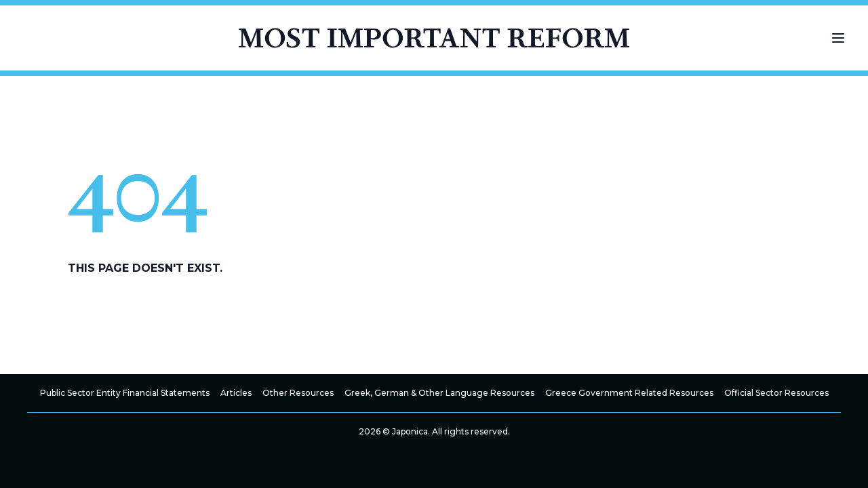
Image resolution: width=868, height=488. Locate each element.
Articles (236, 393)
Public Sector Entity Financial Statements (125, 393)
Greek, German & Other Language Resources (439, 393)
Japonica (410, 431)
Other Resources (298, 393)
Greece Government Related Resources (629, 393)
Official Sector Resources (776, 393)
